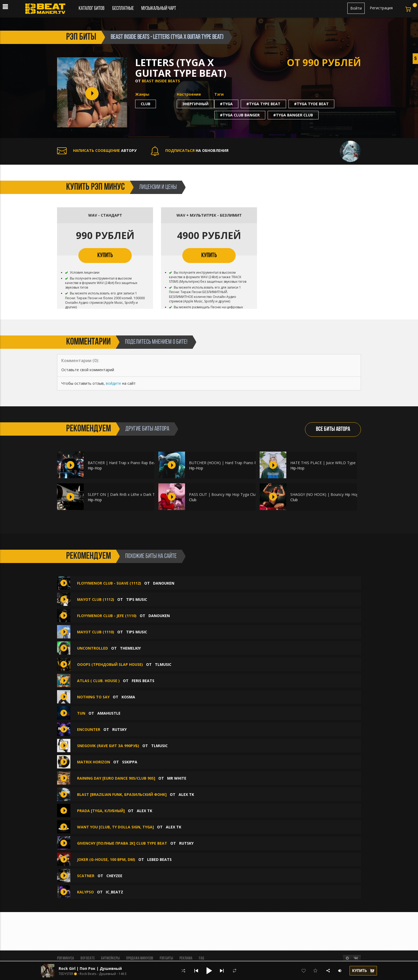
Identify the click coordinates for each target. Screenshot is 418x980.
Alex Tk (186, 794)
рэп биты (81, 37)
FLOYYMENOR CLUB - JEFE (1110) (107, 616)
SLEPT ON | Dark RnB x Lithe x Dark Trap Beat (129, 494)
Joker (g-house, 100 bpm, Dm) (106, 859)
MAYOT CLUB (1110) (96, 632)
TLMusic (163, 664)
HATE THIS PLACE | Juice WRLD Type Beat (328, 463)
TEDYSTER (66, 974)
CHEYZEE (114, 876)
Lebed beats (159, 859)
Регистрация (381, 8)
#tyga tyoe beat (311, 104)
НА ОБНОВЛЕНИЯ (190, 150)
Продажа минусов (140, 958)
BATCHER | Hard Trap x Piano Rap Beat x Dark (129, 463)
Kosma (128, 697)
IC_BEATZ (114, 892)
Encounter (89, 729)
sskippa (130, 762)
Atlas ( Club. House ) (98, 681)
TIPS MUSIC (137, 599)
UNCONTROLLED (93, 648)
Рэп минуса (66, 958)
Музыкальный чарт (159, 9)
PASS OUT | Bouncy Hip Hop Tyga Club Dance (229, 494)
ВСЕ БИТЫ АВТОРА (333, 429)
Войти (356, 8)
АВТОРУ (97, 150)
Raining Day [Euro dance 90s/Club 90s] (116, 778)
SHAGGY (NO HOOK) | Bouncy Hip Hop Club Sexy (333, 494)
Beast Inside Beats (161, 81)
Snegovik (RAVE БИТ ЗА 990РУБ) (108, 746)
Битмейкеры (110, 958)
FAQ (201, 958)
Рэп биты (166, 958)
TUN (81, 713)
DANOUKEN (164, 583)
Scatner (86, 876)
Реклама (186, 958)
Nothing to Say (93, 697)
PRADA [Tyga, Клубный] (101, 811)
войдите (113, 383)
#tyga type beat (263, 104)
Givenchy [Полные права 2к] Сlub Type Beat (122, 843)
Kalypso (85, 892)
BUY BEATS (88, 958)
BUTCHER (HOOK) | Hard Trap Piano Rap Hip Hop (232, 463)
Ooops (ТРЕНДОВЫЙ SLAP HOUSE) (110, 664)
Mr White (177, 778)
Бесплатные (123, 9)
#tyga (226, 104)
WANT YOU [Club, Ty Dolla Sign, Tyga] (115, 827)
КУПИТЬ (105, 256)
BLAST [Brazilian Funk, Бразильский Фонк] (122, 794)
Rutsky (119, 729)
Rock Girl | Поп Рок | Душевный (90, 968)
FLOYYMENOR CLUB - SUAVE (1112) (109, 583)
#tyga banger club (293, 115)
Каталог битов (92, 9)
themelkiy (130, 648)
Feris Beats (143, 681)
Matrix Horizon (94, 762)
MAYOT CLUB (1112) (96, 599)
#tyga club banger (240, 115)
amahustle (109, 713)
